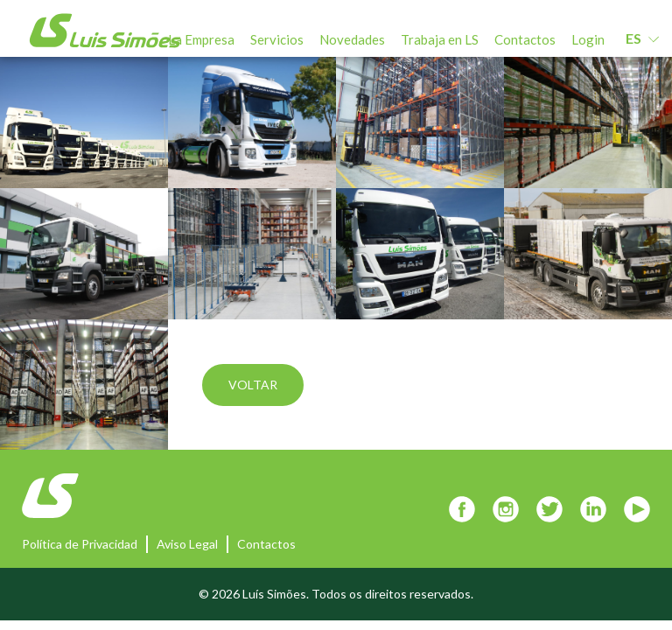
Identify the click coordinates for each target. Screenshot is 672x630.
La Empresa (201, 39)
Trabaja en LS (440, 39)
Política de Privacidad (80, 544)
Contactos (525, 39)
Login (588, 39)
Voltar (253, 385)
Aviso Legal (187, 544)
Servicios (277, 39)
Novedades (352, 39)
